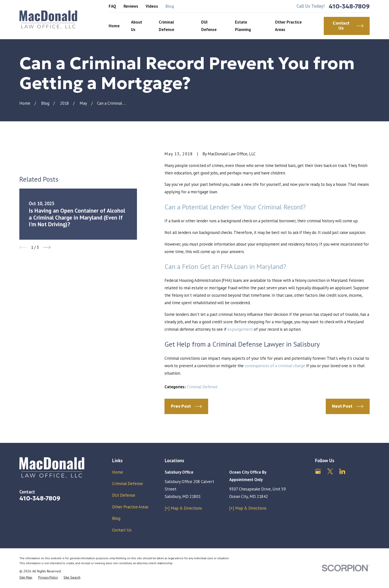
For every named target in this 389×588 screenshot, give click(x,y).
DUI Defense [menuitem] (209, 26)
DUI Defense (124, 495)
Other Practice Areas (130, 507)
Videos (152, 6)
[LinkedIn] (342, 471)
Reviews (131, 6)
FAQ (112, 6)
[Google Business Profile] (318, 471)
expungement (240, 329)
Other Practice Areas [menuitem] (288, 26)
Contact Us (122, 530)
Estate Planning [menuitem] (243, 26)
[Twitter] (330, 471)
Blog (170, 6)
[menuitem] (26, 577)
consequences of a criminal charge (275, 366)
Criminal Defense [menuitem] (166, 26)
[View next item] (47, 247)
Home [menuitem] (114, 26)
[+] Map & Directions (183, 508)
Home (118, 472)
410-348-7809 (349, 6)
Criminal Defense (202, 387)
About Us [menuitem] (137, 26)
